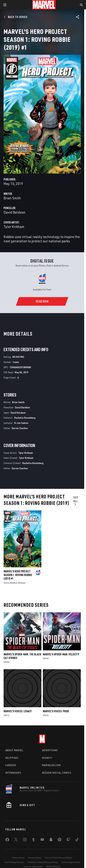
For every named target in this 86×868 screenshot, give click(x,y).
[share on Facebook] (7, 840)
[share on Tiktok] (77, 840)
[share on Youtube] (42, 840)
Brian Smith (12, 198)
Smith (6, 583)
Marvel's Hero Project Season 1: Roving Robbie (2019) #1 (18, 575)
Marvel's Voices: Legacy (18, 711)
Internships (13, 773)
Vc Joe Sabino (21, 423)
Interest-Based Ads (33, 866)
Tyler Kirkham (14, 227)
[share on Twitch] (68, 840)
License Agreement (71, 862)
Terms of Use (18, 858)
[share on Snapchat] (51, 840)
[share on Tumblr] (33, 840)
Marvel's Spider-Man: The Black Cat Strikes (22, 656)
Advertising (50, 750)
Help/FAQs (12, 758)
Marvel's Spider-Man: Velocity (61, 654)
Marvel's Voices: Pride (56, 711)
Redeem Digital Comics (57, 773)
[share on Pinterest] (60, 840)
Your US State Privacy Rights (59, 858)
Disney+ (47, 758)
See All (76, 501)
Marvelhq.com (51, 765)
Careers (11, 765)
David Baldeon (14, 212)
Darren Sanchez (20, 428)
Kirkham (22, 583)
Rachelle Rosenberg (25, 418)
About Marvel (14, 750)
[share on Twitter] (16, 840)
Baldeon (14, 583)
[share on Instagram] (25, 840)
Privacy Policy (35, 858)
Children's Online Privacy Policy (43, 862)
